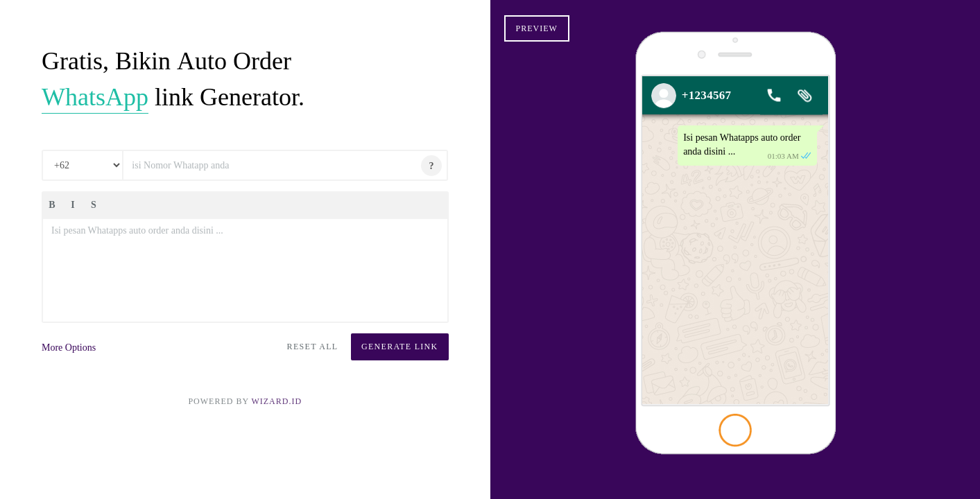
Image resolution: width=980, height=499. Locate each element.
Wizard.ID (276, 401)
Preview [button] (537, 28)
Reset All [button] (313, 347)
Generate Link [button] (400, 347)
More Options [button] (69, 348)
